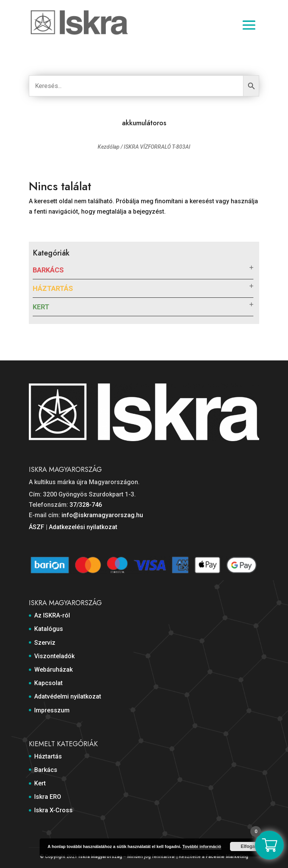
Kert (41, 307)
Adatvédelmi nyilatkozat (68, 696)
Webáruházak (53, 670)
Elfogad (249, 846)
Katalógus (49, 629)
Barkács (48, 270)
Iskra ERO (48, 797)
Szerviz (45, 643)
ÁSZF (37, 527)
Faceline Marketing (227, 856)
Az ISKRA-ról (52, 615)
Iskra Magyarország (100, 856)
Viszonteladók (54, 656)
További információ (202, 846)
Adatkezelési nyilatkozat (83, 527)
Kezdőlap (109, 147)
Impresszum (52, 710)
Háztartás (53, 288)
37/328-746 (86, 505)
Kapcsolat (48, 683)
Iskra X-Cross (53, 810)
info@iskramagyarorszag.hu (102, 515)
